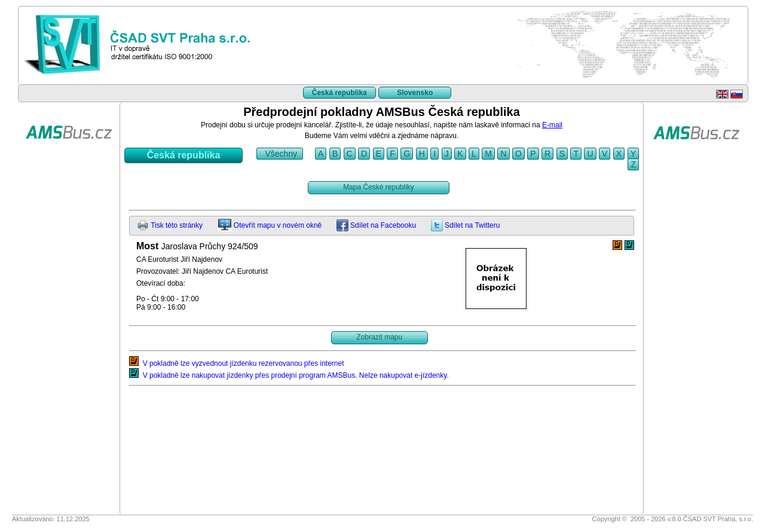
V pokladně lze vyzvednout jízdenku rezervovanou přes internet (237, 363)
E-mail (552, 125)
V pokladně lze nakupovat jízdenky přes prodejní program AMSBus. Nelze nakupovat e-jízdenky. (289, 375)
